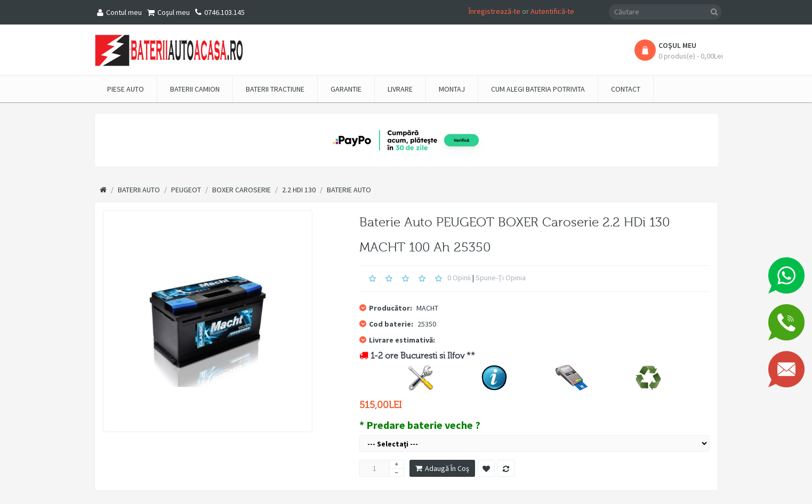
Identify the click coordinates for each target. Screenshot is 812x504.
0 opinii (459, 278)
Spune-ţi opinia (501, 278)
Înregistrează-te (495, 11)
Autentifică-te (552, 11)
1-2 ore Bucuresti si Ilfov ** (423, 356)
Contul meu (119, 12)
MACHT (427, 308)
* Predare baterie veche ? (420, 425)
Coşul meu (168, 12)
